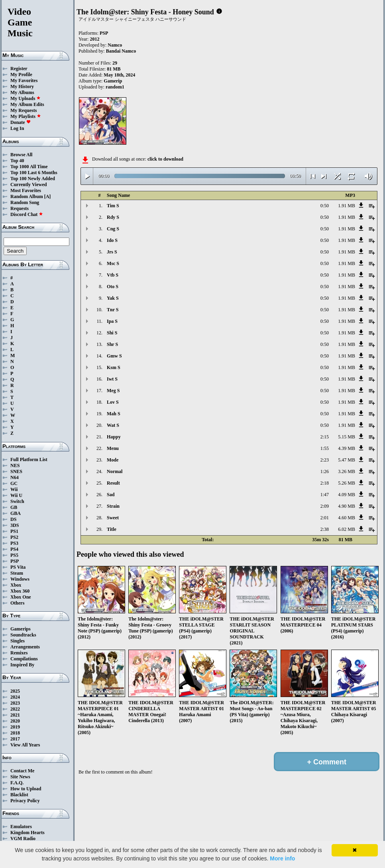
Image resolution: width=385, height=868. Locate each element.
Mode (113, 460)
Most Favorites (26, 190)
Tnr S (113, 310)
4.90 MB (347, 506)
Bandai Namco (121, 51)
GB (14, 507)
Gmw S (114, 356)
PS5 (14, 555)
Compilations (24, 659)
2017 (15, 739)
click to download (165, 159)
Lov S (113, 402)
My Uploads (26, 98)
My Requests (24, 110)
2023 (15, 703)
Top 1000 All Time (29, 167)
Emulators (21, 827)
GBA (16, 513)
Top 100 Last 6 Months (34, 173)
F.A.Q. (17, 783)
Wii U (16, 495)
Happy (114, 437)
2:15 (325, 437)
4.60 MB (347, 518)
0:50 (325, 206)
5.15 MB (347, 437)
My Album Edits (27, 104)
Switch (17, 501)
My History (22, 86)
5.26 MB (347, 483)
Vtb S (113, 275)
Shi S (112, 333)
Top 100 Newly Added (33, 179)
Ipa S (112, 321)
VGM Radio (23, 839)
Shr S (112, 344)
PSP (15, 561)
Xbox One (21, 597)
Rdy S (113, 217)
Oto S (113, 287)
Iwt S (112, 379)
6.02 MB (347, 529)
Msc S (113, 263)
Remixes (19, 653)
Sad (111, 495)
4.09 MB (347, 495)
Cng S (113, 229)
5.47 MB (347, 460)
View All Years (25, 745)
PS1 (14, 531)
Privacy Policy (25, 801)
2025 (15, 691)
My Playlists (26, 116)
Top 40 (17, 161)
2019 (15, 727)
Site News (20, 777)
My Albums (22, 92)
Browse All (21, 155)
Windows (20, 579)
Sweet (113, 518)
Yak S (113, 298)
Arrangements (25, 647)
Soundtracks (23, 635)
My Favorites (24, 81)
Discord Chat (27, 214)
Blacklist (19, 795)
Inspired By (22, 665)
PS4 (14, 549)
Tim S (113, 206)
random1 (115, 87)
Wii (14, 489)
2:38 (325, 529)
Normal (115, 471)
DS (13, 519)
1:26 (325, 471)
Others (17, 603)
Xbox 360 (20, 591)
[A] (48, 196)
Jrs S (112, 252)
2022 (15, 709)
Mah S (114, 414)
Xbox (16, 585)
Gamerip (113, 81)
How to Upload (26, 789)
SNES (16, 471)
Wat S (113, 425)
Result (113, 483)
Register (19, 69)
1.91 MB (347, 206)
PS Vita (18, 567)
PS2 (14, 537)
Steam (17, 573)
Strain (113, 506)
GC (14, 483)
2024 (15, 697)
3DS (15, 525)
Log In (17, 128)
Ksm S (114, 367)
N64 (15, 477)
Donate (21, 122)
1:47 (325, 495)
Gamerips (21, 629)
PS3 (14, 543)
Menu (113, 448)
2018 (15, 733)
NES (15, 465)
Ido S (112, 240)
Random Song (25, 202)
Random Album (27, 196)
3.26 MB (347, 471)
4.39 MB (347, 448)
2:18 (325, 483)
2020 (15, 721)
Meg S (113, 391)
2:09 (325, 506)
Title (112, 529)
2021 (15, 715)
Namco (115, 45)
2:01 (325, 518)
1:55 (325, 448)
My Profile (21, 75)
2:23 (325, 460)
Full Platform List (29, 460)
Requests (20, 208)
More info (282, 858)
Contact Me (22, 771)
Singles (18, 641)
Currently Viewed (28, 185)
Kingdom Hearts (27, 833)
